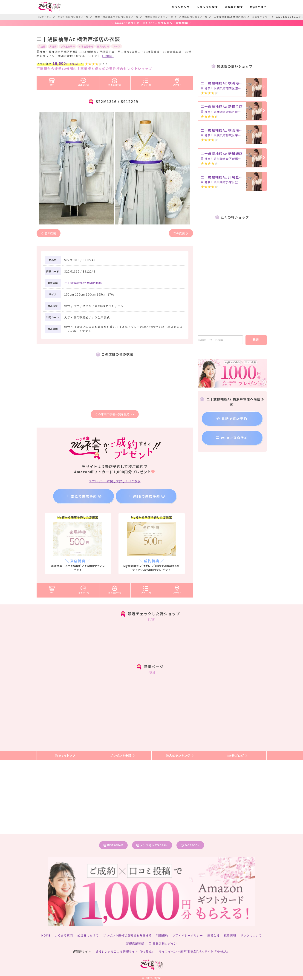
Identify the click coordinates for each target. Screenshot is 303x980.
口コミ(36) (84, 81)
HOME (46, 935)
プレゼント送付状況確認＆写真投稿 (127, 935)
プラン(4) (146, 81)
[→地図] (108, 56)
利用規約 (162, 935)
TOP (52, 81)
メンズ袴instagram (152, 845)
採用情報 (230, 935)
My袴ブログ (238, 755)
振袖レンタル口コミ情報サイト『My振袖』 (125, 951)
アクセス (177, 81)
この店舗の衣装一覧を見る (115, 414)
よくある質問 (64, 935)
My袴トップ (65, 755)
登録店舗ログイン (163, 943)
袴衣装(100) (115, 81)
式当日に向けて (88, 935)
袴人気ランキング (180, 755)
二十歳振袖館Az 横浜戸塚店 (83, 283)
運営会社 (213, 935)
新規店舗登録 (135, 943)
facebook (190, 845)
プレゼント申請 (123, 755)
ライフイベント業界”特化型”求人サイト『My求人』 (195, 951)
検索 (256, 339)
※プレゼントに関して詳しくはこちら (115, 481)
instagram (113, 845)
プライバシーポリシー (188, 935)
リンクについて (251, 935)
